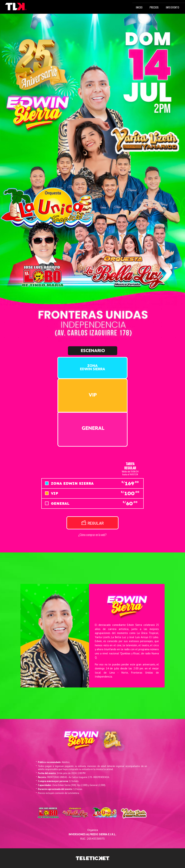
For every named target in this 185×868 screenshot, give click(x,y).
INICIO (140, 7)
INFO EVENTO (172, 7)
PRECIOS (154, 7)
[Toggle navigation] (44, 7)
